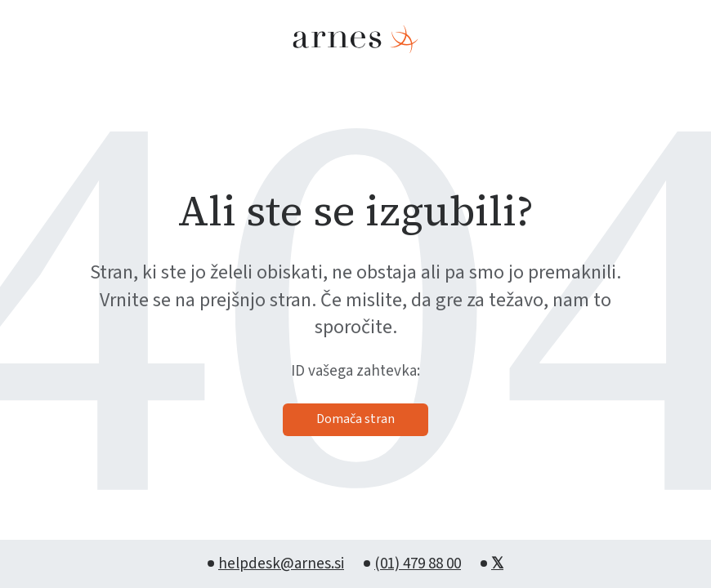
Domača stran (355, 419)
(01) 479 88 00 (418, 564)
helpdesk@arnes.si (281, 564)
